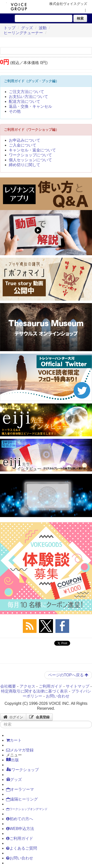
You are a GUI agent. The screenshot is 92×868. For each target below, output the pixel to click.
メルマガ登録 (20, 750)
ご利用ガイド (51, 686)
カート (14, 740)
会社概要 (8, 686)
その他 (15, 111)
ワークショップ (22, 770)
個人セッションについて (30, 160)
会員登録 (39, 717)
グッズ (27, 28)
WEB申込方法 (20, 829)
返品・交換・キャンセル (30, 106)
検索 (80, 18)
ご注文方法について (26, 92)
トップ (10, 28)
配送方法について (25, 101)
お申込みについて (25, 140)
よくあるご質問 (22, 848)
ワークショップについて (30, 155)
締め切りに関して (25, 165)
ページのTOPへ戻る (68, 675)
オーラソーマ (20, 789)
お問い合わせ (58, 696)
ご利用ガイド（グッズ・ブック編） (31, 81)
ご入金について (23, 145)
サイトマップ (78, 686)
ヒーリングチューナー (23, 33)
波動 (43, 28)
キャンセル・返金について (32, 150)
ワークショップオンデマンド (27, 809)
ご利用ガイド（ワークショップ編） (31, 130)
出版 (13, 760)
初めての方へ (20, 819)
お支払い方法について (28, 97)
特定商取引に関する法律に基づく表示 (34, 691)
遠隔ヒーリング (22, 799)
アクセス (27, 686)
